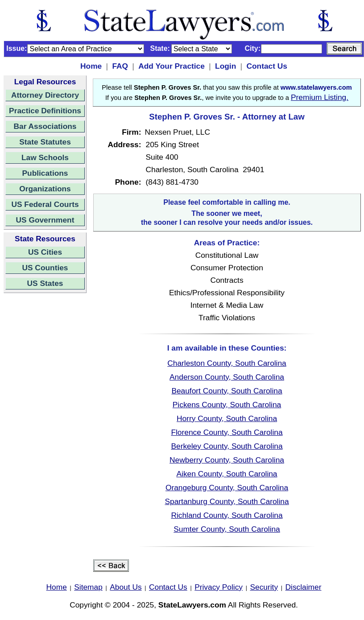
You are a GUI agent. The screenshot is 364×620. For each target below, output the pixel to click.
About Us (126, 587)
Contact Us (267, 66)
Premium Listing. (320, 97)
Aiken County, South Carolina (227, 474)
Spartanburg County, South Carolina (227, 501)
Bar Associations (45, 126)
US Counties (45, 268)
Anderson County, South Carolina (227, 377)
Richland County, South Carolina (227, 515)
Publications (45, 173)
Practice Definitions (45, 111)
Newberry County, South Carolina (227, 460)
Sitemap (88, 587)
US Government (45, 220)
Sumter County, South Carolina (227, 529)
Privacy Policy (219, 587)
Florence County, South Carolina (227, 432)
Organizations (45, 189)
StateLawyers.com (192, 605)
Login (225, 66)
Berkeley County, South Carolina (227, 446)
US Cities (45, 252)
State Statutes (45, 142)
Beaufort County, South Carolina (227, 391)
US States (45, 283)
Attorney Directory (45, 95)
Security (264, 587)
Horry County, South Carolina (227, 418)
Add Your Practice (172, 66)
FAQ (120, 66)
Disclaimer (304, 587)
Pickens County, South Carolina (227, 405)
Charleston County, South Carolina (227, 363)
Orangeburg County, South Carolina (227, 488)
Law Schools (45, 157)
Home (91, 66)
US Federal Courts (45, 204)
